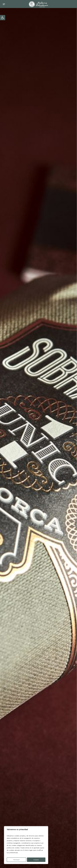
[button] (3, 18)
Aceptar (36, 860)
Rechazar (16, 860)
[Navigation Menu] (4, 4)
